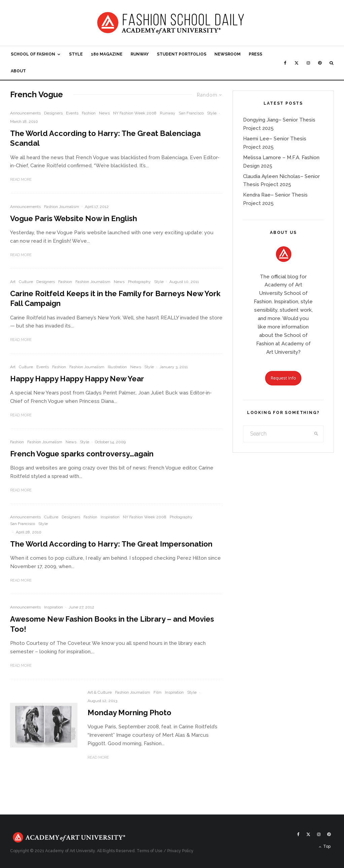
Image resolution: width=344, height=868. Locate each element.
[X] (297, 63)
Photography (139, 282)
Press (255, 54)
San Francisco (191, 113)
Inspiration (110, 517)
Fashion (89, 113)
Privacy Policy (180, 851)
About (18, 71)
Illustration (117, 367)
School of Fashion (33, 54)
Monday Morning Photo (129, 713)
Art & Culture (100, 692)
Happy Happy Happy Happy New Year (77, 379)
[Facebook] (285, 63)
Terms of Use (150, 851)
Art (13, 282)
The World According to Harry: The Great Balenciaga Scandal (105, 138)
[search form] (276, 434)
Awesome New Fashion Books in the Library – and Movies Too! (112, 624)
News (104, 113)
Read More (21, 180)
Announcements (25, 113)
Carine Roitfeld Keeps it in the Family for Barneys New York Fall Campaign (115, 298)
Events (72, 113)
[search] (316, 434)
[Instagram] (308, 63)
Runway (140, 54)
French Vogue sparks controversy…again (82, 454)
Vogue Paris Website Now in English (74, 218)
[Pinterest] (320, 63)
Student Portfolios (182, 54)
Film (158, 692)
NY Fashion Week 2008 (135, 113)
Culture (26, 282)
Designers (53, 113)
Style (76, 54)
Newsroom (228, 54)
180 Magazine (107, 54)
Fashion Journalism (62, 207)
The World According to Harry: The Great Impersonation (111, 544)
